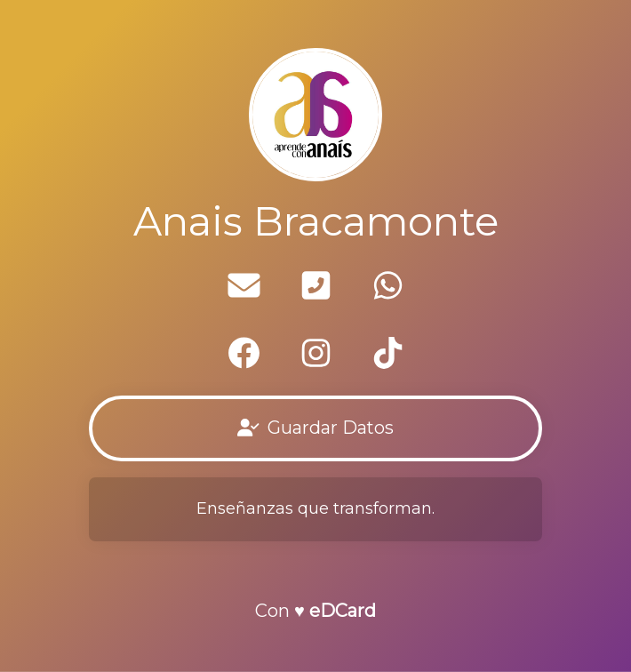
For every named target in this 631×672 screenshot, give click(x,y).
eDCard (343, 611)
